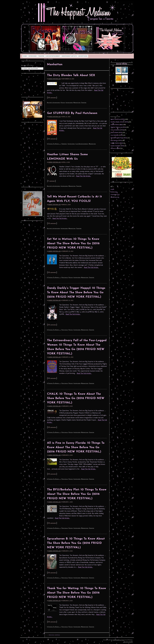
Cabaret (64, 144)
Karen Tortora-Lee (54, 79)
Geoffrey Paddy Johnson (118, 122)
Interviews (33, 56)
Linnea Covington (116, 146)
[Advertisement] (32, 85)
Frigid (63, 102)
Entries (114, 192)
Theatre (41, 56)
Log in (112, 189)
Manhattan (77, 102)
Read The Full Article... (84, 176)
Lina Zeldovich (115, 135)
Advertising (83, 56)
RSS (123, 119)
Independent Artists (69, 56)
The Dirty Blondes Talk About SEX (71, 75)
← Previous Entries (54, 635)
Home (25, 56)
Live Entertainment (53, 56)
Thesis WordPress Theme (118, 640)
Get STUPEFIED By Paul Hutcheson (72, 113)
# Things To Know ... (54, 144)
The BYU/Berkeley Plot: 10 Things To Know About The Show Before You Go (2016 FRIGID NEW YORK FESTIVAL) (77, 494)
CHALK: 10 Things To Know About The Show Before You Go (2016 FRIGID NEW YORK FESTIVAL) (76, 398)
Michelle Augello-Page (117, 138)
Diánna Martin (115, 132)
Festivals (65, 277)
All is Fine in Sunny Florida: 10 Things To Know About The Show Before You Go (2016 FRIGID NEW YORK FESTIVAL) (76, 447)
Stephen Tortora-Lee (116, 127)
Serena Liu (114, 148)
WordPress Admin (128, 642)
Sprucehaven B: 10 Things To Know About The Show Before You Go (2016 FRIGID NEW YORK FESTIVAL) (76, 543)
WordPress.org (115, 197)
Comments (115, 195)
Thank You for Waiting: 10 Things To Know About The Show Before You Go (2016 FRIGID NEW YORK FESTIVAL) (77, 593)
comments (52, 98)
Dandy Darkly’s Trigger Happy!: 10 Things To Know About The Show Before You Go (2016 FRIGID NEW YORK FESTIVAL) (76, 293)
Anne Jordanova (115, 130)
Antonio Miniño (115, 125)
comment (51, 181)
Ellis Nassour (114, 140)
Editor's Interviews (53, 102)
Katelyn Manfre (115, 143)
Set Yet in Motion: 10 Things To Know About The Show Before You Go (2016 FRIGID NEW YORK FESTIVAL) (73, 244)
